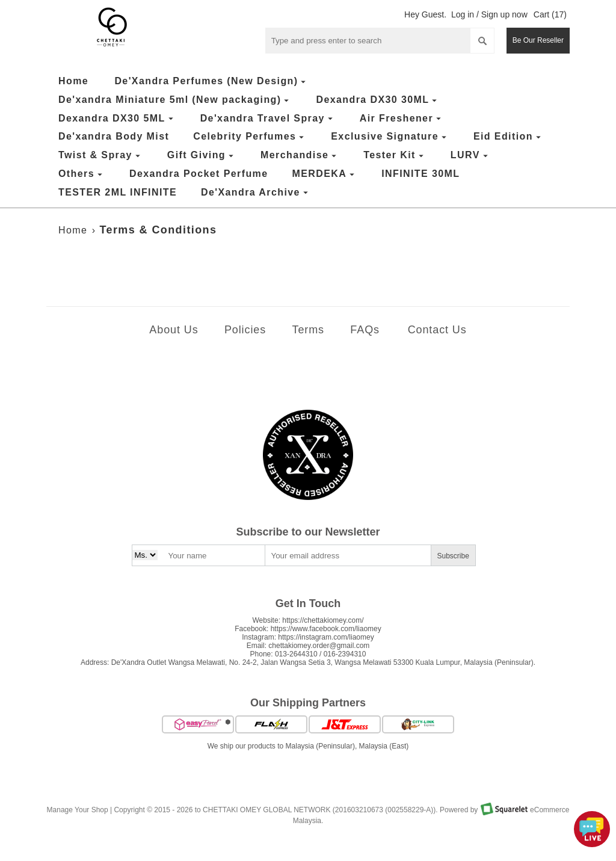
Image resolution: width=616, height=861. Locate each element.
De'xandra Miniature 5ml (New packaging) (175, 100)
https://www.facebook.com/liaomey (326, 629)
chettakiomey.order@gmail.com (319, 646)
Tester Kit (395, 156)
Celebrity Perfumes (250, 137)
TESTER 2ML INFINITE (118, 192)
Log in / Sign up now (489, 14)
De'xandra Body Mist (114, 136)
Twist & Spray (101, 156)
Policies (245, 330)
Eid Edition (509, 137)
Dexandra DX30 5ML (117, 119)
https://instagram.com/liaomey (326, 637)
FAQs (365, 330)
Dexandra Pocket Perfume (199, 174)
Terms (308, 330)
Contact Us (437, 330)
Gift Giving (202, 156)
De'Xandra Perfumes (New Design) (211, 82)
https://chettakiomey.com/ (323, 620)
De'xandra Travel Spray (268, 119)
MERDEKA (325, 174)
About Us (174, 330)
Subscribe (453, 556)
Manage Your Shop (78, 810)
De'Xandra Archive (256, 193)
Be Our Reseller (538, 40)
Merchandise (300, 156)
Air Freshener (402, 119)
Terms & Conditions (159, 230)
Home (73, 81)
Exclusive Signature (390, 137)
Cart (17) (550, 14)
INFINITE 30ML (420, 174)
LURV (471, 156)
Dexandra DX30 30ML (378, 100)
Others (82, 174)
